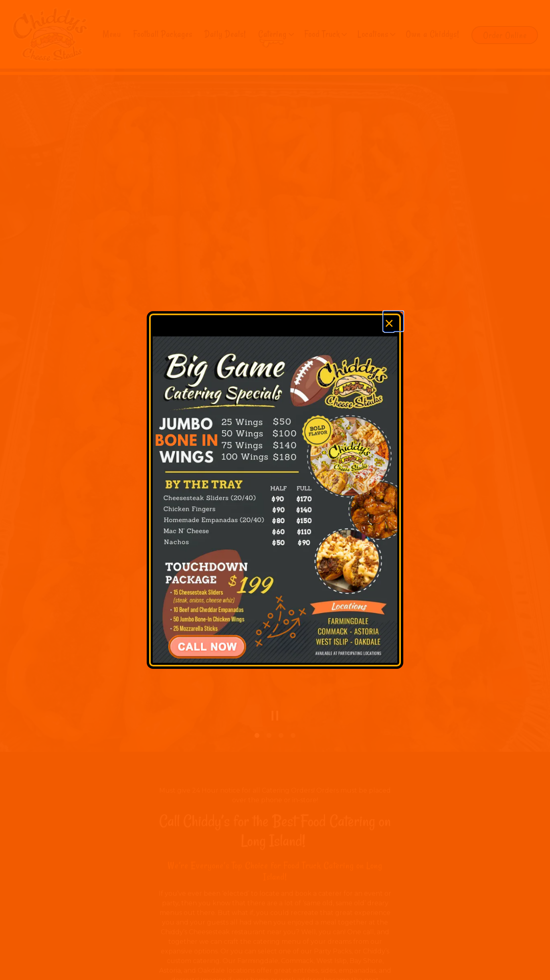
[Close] (393, 321)
